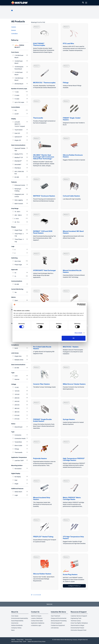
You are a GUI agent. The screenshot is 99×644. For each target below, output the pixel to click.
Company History (16, 628)
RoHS (15, 348)
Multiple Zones (18, 360)
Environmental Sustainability (20, 618)
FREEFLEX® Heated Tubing (43, 537)
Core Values (15, 616)
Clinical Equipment (56, 623)
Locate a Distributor (37, 618)
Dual (15, 480)
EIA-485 (16, 368)
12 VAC (16, 387)
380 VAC (16, 408)
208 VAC (16, 398)
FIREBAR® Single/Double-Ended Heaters (43, 420)
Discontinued (17, 427)
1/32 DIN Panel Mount (18, 79)
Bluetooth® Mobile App (19, 149)
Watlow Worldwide (17, 625)
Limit (15, 376)
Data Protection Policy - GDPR (19, 642)
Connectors (17, 435)
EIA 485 (16, 177)
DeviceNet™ (17, 165)
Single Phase (17, 230)
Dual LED (16, 133)
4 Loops (16, 99)
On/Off (16, 114)
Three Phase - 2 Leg (18, 235)
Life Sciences (55, 628)
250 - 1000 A (17, 215)
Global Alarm (17, 492)
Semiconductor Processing (59, 621)
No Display (17, 477)
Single (15, 484)
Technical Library (76, 621)
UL (14, 276)
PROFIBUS (17, 168)
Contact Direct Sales (37, 621)
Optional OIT (17, 137)
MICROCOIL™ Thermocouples (44, 83)
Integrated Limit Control (18, 195)
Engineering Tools (76, 618)
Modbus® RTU (18, 154)
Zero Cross (17, 261)
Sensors (13, 30)
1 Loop (16, 92)
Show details (78, 333)
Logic (15, 495)
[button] (83, 3)
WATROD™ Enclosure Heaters (44, 196)
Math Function (18, 204)
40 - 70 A (16, 222)
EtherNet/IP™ (17, 161)
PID (15, 110)
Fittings (16, 449)
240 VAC (16, 401)
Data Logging (18, 200)
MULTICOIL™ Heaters (71, 347)
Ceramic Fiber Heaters (41, 384)
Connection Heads (19, 439)
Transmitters (17, 442)
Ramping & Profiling (17, 190)
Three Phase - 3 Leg (18, 240)
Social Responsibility (17, 621)
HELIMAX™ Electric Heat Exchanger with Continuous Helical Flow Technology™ (44, 157)
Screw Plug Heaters (70, 575)
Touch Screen (18, 130)
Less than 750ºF (18, 461)
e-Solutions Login (36, 625)
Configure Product (74, 586)
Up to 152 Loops (18, 102)
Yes (15, 292)
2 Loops (16, 95)
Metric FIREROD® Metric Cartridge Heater (72, 498)
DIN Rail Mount (18, 84)
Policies (13, 640)
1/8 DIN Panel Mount (18, 62)
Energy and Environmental (59, 618)
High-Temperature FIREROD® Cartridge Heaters (74, 459)
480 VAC (16, 412)
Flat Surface (17, 469)
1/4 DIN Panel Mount (18, 73)
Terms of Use (28, 640)
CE (14, 273)
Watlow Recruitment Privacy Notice (37, 642)
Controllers (14, 34)
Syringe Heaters (69, 419)
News (13, 630)
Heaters (14, 27)
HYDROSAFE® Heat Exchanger (44, 270)
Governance (15, 623)
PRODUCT (37, 27)
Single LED (17, 140)
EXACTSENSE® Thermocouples (39, 44)
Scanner (16, 379)
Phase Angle (17, 265)
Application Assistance (38, 623)
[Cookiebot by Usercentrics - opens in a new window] (78, 305)
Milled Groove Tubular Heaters (74, 384)
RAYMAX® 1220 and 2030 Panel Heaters (43, 232)
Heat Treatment (55, 616)
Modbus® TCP (18, 158)
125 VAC (16, 394)
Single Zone (17, 356)
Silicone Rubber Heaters (42, 574)
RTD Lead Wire (68, 44)
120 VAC (16, 391)
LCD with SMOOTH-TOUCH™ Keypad (19, 124)
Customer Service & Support (79, 616)
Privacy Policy (20, 640)
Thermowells (17, 452)
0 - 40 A (16, 219)
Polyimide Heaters (40, 458)
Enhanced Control (19, 185)
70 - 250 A (16, 212)
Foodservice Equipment (58, 625)
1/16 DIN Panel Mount (18, 56)
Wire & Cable (17, 446)
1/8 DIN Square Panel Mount (18, 68)
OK (74, 338)
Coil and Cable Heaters (71, 196)
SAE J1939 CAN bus (18, 173)
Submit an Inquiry (36, 616)
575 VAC (16, 415)
